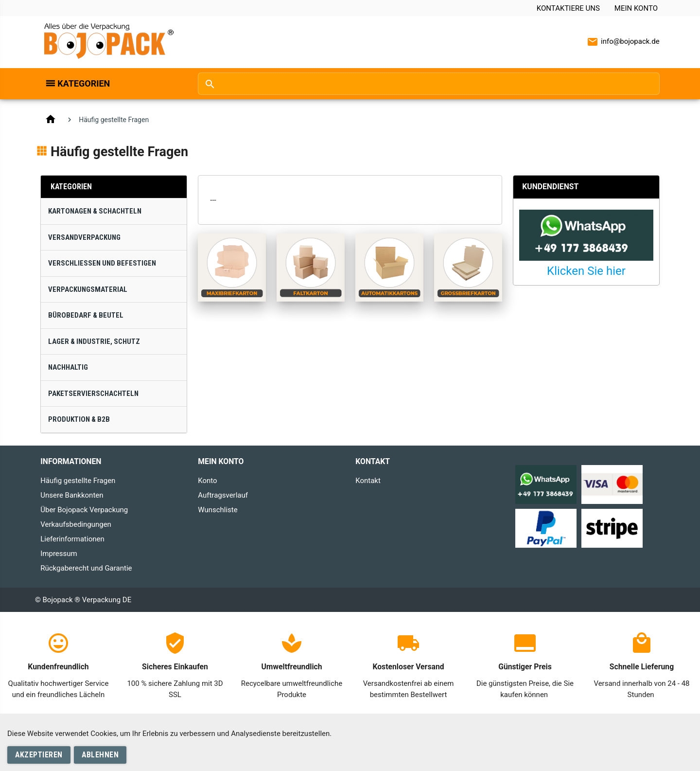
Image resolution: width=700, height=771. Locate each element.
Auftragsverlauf (223, 495)
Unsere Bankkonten (72, 495)
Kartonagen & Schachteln (95, 211)
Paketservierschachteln (93, 394)
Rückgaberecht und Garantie (86, 568)
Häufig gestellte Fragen (78, 481)
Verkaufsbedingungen (76, 524)
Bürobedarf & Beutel (86, 315)
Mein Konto (636, 8)
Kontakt (368, 481)
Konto (207, 481)
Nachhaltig (68, 367)
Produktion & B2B (79, 419)
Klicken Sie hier (586, 271)
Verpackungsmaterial (88, 289)
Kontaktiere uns (568, 8)
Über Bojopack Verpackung (84, 510)
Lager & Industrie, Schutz (94, 341)
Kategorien (84, 83)
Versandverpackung (84, 237)
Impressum (59, 554)
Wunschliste (218, 510)
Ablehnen (100, 755)
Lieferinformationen (72, 539)
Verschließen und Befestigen (102, 263)
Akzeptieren (39, 755)
